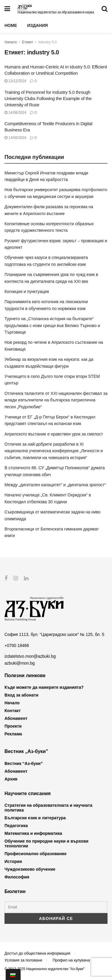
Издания (37, 25)
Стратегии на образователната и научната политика (48, 808)
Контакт (13, 711)
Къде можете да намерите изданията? (44, 687)
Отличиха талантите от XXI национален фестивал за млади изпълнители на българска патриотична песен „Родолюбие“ (56, 400)
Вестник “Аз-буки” (24, 763)
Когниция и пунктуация (27, 292)
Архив (11, 779)
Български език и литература (35, 818)
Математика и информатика (33, 833)
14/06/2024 (15, 113)
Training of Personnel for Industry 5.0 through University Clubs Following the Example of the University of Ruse (48, 98)
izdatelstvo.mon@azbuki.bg (30, 656)
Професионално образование (36, 854)
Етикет (28, 42)
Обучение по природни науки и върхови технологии (46, 843)
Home (11, 25)
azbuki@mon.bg (20, 663)
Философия (17, 877)
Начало (11, 42)
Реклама (13, 734)
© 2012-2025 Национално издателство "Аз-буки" (45, 969)
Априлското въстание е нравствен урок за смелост (54, 434)
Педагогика (16, 826)
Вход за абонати (22, 695)
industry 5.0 (47, 42)
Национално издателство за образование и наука (56, 12)
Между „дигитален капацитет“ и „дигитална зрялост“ (55, 485)
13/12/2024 (15, 81)
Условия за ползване (23, 960)
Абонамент (16, 718)
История (13, 861)
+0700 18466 (17, 645)
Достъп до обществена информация (37, 953)
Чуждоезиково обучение (30, 869)
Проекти (13, 726)
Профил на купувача (71, 960)
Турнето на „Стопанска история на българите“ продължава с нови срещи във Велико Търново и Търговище (52, 325)
